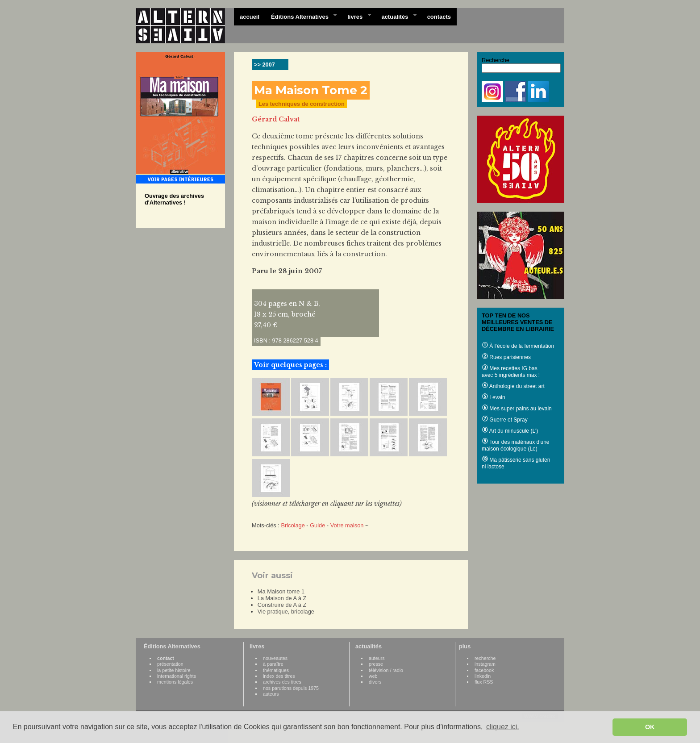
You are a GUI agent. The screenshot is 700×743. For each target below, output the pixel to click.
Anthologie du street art (513, 386)
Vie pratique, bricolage (286, 612)
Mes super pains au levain (517, 409)
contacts (439, 17)
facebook (484, 670)
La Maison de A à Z (282, 598)
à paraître (273, 664)
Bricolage (293, 525)
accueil (250, 17)
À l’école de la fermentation (518, 346)
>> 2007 (265, 65)
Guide (317, 525)
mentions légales (175, 682)
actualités (396, 16)
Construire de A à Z (282, 605)
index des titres (279, 676)
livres (356, 16)
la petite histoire (174, 670)
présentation (170, 664)
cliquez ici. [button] (503, 727)
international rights (177, 676)
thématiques (276, 670)
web (373, 676)
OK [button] (650, 727)
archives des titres (282, 682)
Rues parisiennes (506, 357)
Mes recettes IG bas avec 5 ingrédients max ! (511, 372)
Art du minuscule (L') (510, 431)
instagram (485, 664)
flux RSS (484, 682)
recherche (485, 658)
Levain (494, 397)
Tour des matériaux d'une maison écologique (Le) (515, 445)
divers (375, 682)
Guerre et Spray (505, 420)
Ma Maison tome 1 (281, 591)
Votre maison (347, 525)
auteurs (271, 694)
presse (376, 664)
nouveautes (275, 658)
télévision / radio (386, 670)
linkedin (483, 676)
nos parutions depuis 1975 (291, 688)
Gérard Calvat (276, 119)
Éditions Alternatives (301, 16)
